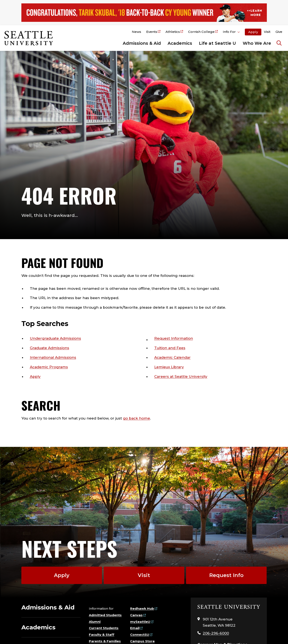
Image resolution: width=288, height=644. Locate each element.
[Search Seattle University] (279, 43)
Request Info (226, 575)
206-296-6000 (216, 633)
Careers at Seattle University (181, 376)
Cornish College (201, 32)
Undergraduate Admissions (55, 338)
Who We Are (257, 43)
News (136, 32)
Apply (253, 32)
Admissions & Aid (142, 43)
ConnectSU (140, 635)
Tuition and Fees (170, 348)
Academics (180, 43)
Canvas (136, 615)
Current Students (104, 628)
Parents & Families (105, 641)
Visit (267, 32)
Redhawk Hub (142, 608)
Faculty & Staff (102, 635)
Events (152, 32)
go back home (136, 418)
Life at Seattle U (217, 43)
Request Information (174, 338)
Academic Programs (49, 367)
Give (279, 32)
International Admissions (53, 357)
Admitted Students (105, 615)
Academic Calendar (172, 357)
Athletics (173, 32)
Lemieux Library (169, 367)
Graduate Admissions (50, 348)
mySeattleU (140, 622)
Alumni (95, 622)
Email (135, 628)
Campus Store (142, 641)
